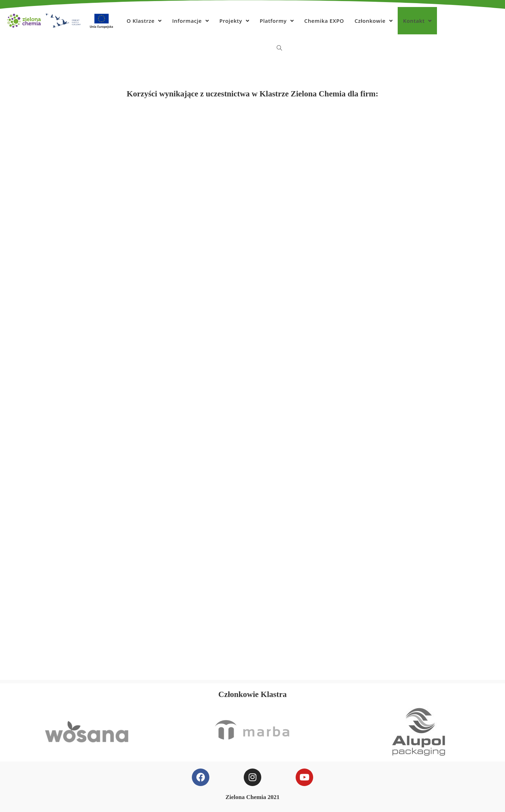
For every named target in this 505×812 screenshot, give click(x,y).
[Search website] (279, 48)
